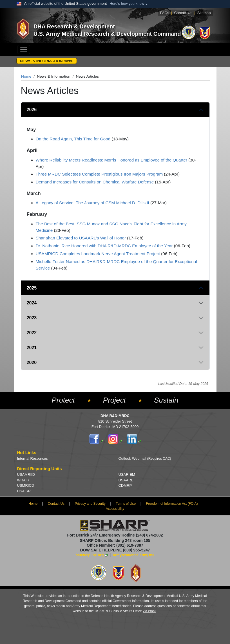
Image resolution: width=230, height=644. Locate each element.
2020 (32, 363)
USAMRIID (26, 474)
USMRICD (26, 485)
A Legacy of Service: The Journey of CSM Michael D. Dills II (92, 203)
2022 (32, 333)
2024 (32, 303)
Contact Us (183, 13)
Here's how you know (127, 4)
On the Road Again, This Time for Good (73, 139)
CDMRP (125, 485)
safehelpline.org (90, 555)
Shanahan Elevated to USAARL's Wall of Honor (81, 238)
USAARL (126, 480)
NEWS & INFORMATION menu (47, 61)
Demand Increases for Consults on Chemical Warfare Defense (95, 182)
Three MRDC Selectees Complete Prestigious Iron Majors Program (99, 174)
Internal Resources (33, 458)
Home (26, 76)
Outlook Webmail (145, 458)
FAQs (165, 13)
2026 (32, 110)
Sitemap (204, 13)
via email (149, 611)
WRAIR (23, 480)
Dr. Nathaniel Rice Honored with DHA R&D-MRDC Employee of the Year (104, 246)
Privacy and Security (90, 504)
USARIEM (127, 474)
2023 (32, 318)
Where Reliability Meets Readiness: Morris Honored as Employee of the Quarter (112, 160)
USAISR (24, 491)
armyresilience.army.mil (134, 555)
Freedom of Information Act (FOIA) (172, 504)
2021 (32, 348)
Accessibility (115, 509)
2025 (32, 288)
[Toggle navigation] (24, 50)
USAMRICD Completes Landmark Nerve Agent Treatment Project (98, 254)
